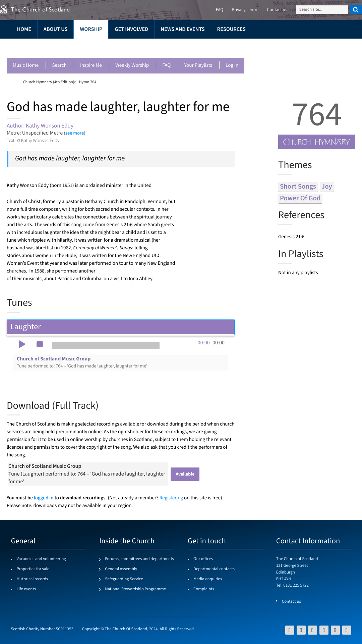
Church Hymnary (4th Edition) (48, 82)
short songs (298, 187)
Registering (171, 498)
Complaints (204, 589)
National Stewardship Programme (135, 589)
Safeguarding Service (124, 579)
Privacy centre (245, 10)
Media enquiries (208, 579)
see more (75, 133)
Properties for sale (33, 569)
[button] (22, 345)
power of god (300, 199)
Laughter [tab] (121, 327)
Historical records (32, 579)
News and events (183, 29)
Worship (91, 29)
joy (327, 187)
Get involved (131, 29)
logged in (44, 498)
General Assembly (121, 569)
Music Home (26, 66)
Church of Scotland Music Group (82, 362)
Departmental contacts (214, 569)
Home (24, 29)
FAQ (166, 66)
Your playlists (198, 66)
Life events (26, 589)
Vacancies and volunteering (41, 559)
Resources (231, 29)
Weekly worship (132, 66)
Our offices (203, 559)
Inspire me (91, 66)
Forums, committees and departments (139, 559)
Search (59, 66)
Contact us (277, 10)
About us (56, 29)
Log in (232, 66)
